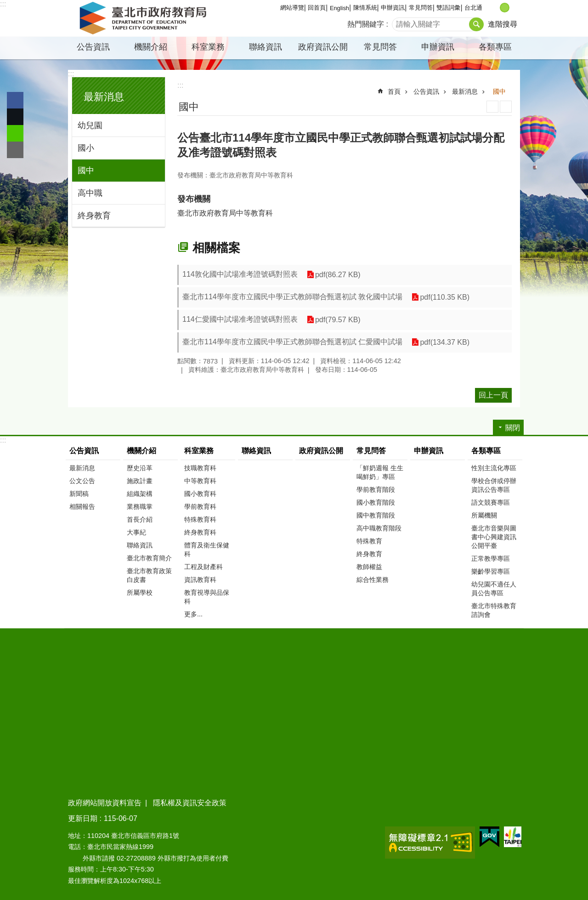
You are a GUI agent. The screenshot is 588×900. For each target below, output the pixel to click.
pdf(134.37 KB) (445, 342)
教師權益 (369, 567)
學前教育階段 (376, 490)
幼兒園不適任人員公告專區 (494, 589)
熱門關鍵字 (366, 24)
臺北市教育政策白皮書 (149, 575)
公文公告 (82, 481)
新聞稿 (79, 494)
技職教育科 (200, 468)
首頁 (394, 91)
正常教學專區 (491, 558)
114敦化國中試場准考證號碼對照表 (240, 274)
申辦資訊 (393, 8)
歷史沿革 (140, 468)
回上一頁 (493, 395)
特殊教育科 (200, 519)
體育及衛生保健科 (207, 550)
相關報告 (82, 507)
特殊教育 (369, 541)
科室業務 (208, 47)
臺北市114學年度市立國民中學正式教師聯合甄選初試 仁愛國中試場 (292, 342)
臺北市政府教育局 (145, 18)
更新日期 (83, 818)
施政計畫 (140, 481)
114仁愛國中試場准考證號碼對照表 (240, 319)
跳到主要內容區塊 (5, 5)
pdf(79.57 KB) (338, 320)
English (339, 8)
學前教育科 (200, 507)
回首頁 (317, 8)
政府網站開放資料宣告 (105, 803)
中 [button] (505, 8)
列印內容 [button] (492, 107)
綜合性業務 (373, 580)
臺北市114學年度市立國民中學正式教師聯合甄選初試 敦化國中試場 (292, 297)
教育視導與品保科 (207, 597)
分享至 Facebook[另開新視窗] (15, 100)
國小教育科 (200, 494)
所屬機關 (484, 515)
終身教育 (94, 216)
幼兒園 (90, 125)
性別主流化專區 (494, 468)
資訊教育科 (200, 580)
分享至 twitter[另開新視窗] (15, 117)
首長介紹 (140, 519)
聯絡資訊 (266, 47)
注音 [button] (506, 107)
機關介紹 (151, 47)
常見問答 (421, 8)
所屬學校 (140, 592)
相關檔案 (216, 248)
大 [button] (514, 8)
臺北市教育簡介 (149, 558)
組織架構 (140, 494)
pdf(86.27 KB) (338, 275)
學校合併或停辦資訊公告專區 (494, 485)
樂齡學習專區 (491, 571)
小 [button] (495, 8)
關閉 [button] (513, 428)
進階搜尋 (503, 24)
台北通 (473, 8)
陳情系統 (365, 8)
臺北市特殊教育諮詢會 (494, 610)
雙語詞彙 (448, 8)
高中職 (90, 193)
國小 (86, 148)
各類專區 (495, 47)
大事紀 (136, 532)
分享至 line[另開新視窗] (15, 133)
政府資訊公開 (323, 47)
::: (3, 4)
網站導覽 (292, 8)
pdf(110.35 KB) (445, 297)
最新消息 (104, 97)
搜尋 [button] (476, 24)
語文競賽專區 (491, 502)
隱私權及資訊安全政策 (190, 803)
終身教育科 (200, 532)
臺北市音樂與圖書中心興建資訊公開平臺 (494, 537)
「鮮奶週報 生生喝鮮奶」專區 (380, 472)
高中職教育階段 (379, 528)
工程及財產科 (204, 567)
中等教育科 (200, 481)
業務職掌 (140, 507)
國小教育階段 (376, 502)
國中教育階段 (376, 515)
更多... (193, 614)
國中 (86, 171)
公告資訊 (93, 47)
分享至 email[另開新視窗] (15, 150)
